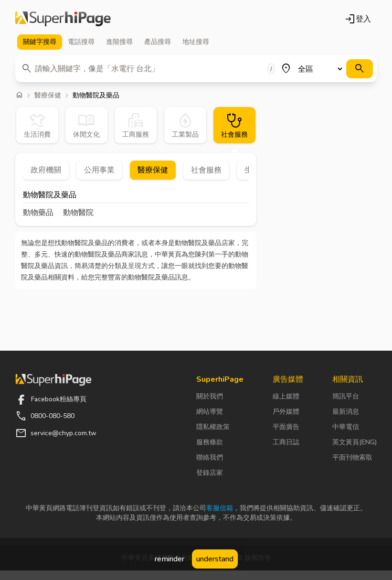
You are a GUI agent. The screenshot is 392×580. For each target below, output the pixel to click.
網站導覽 (210, 412)
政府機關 (46, 170)
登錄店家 (210, 473)
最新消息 (346, 412)
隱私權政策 (213, 427)
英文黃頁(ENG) (355, 442)
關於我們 (210, 396)
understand (215, 559)
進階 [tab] (119, 42)
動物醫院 (78, 213)
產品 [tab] (158, 42)
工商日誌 (286, 442)
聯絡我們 (210, 457)
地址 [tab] (196, 42)
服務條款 (210, 442)
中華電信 (346, 427)
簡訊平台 (346, 396)
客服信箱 (220, 508)
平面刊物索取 (352, 457)
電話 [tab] (81, 42)
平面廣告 (286, 427)
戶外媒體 (286, 412)
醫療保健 (48, 96)
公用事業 (99, 170)
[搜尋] (360, 69)
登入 (358, 19)
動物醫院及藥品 (50, 196)
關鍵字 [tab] (40, 42)
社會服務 (206, 170)
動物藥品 (38, 213)
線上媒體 (286, 396)
